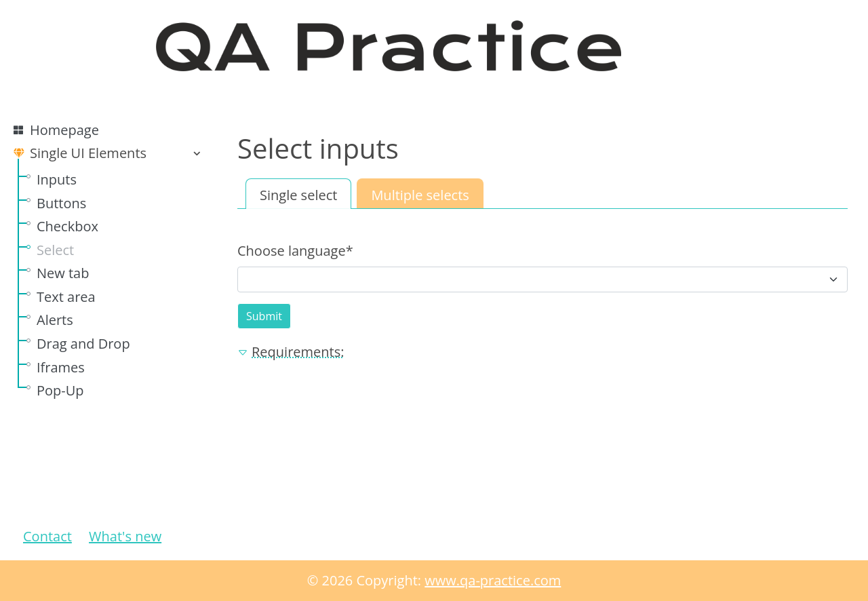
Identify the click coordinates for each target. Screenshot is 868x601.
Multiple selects (420, 195)
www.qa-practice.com (493, 580)
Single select (298, 195)
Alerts (55, 320)
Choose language (295, 251)
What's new (125, 536)
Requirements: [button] (291, 352)
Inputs (57, 179)
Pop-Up (60, 390)
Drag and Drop (83, 344)
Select (55, 250)
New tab (63, 273)
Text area (66, 297)
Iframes (61, 367)
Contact (47, 536)
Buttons (61, 203)
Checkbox (67, 226)
